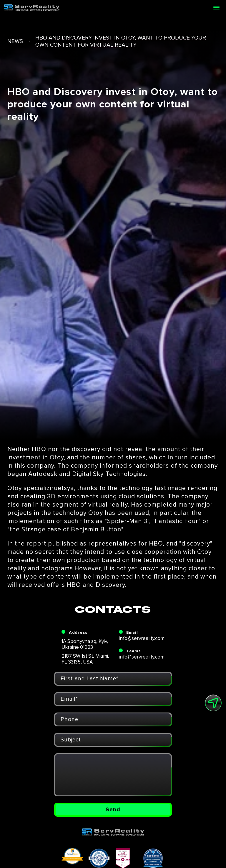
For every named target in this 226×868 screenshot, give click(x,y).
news (15, 41)
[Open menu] (216, 8)
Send (113, 810)
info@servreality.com (142, 638)
